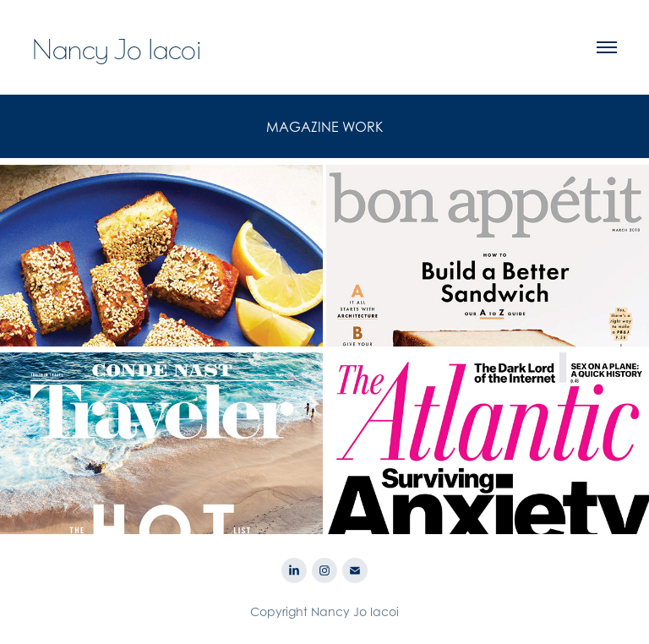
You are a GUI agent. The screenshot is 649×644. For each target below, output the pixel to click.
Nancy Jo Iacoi (117, 47)
